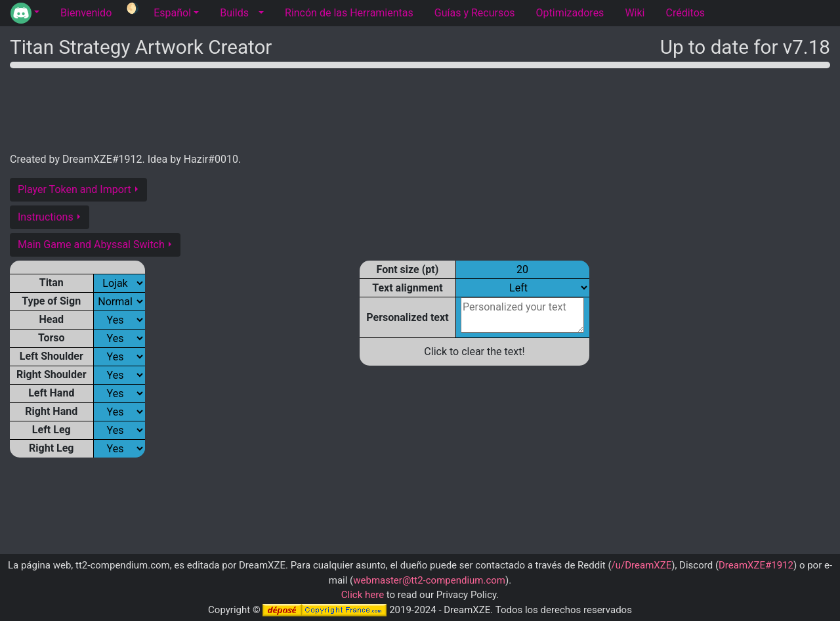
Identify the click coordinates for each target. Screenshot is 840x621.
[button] (25, 13)
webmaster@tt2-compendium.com (429, 580)
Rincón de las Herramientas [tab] (349, 13)
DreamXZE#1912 (756, 565)
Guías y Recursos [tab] (475, 13)
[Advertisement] (420, 108)
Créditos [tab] (685, 13)
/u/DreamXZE (642, 565)
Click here (363, 595)
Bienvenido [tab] (86, 13)
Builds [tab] (234, 13)
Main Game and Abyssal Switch (91, 245)
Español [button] (172, 13)
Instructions (46, 217)
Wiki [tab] (635, 13)
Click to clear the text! (474, 352)
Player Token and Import (74, 189)
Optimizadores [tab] (570, 13)
